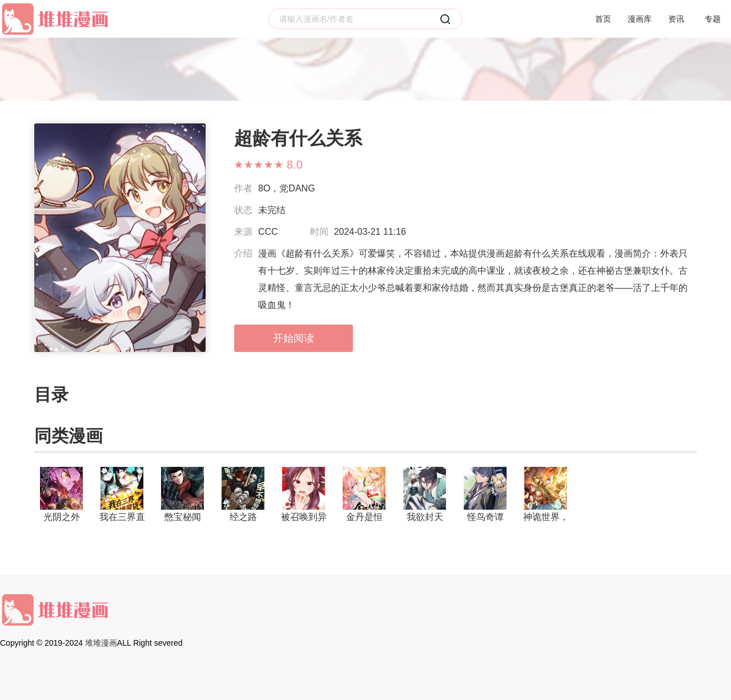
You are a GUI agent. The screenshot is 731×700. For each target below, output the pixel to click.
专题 (713, 19)
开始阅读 (294, 338)
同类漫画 (69, 436)
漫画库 (640, 19)
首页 (603, 19)
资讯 (676, 19)
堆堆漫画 (101, 643)
